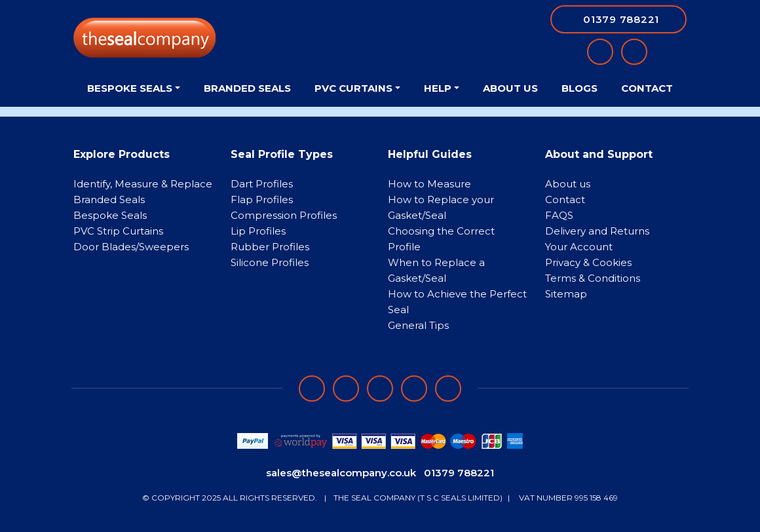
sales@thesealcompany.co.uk (341, 473)
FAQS (559, 215)
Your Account (579, 247)
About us (568, 184)
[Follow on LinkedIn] (346, 389)
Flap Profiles (262, 199)
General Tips (418, 325)
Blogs (579, 88)
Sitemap (566, 294)
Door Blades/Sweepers (131, 247)
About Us (510, 88)
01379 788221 (459, 473)
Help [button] (438, 88)
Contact (647, 88)
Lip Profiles (258, 231)
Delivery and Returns (597, 231)
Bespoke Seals (110, 215)
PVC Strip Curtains (118, 231)
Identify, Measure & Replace (143, 184)
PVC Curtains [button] (353, 88)
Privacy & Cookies (588, 262)
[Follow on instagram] (380, 389)
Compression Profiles (284, 215)
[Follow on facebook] (312, 389)
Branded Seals (247, 88)
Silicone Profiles (270, 262)
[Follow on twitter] (414, 389)
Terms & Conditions (593, 278)
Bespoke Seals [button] (130, 88)
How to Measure (429, 184)
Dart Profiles (262, 184)
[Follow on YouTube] (448, 389)
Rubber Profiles (270, 247)
